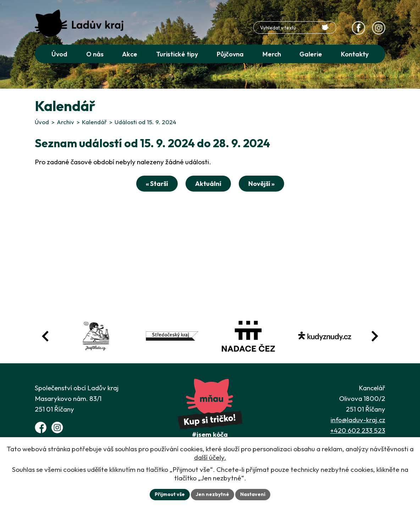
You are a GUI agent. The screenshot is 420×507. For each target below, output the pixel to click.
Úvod (42, 122)
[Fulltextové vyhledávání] (295, 27)
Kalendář (94, 122)
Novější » (261, 184)
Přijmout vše (170, 494)
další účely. (210, 457)
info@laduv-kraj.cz (358, 420)
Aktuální (208, 184)
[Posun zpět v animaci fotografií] (45, 336)
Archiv (65, 122)
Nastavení (253, 494)
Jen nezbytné (212, 494)
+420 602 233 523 (358, 430)
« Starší (157, 184)
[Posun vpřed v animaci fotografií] (375, 336)
